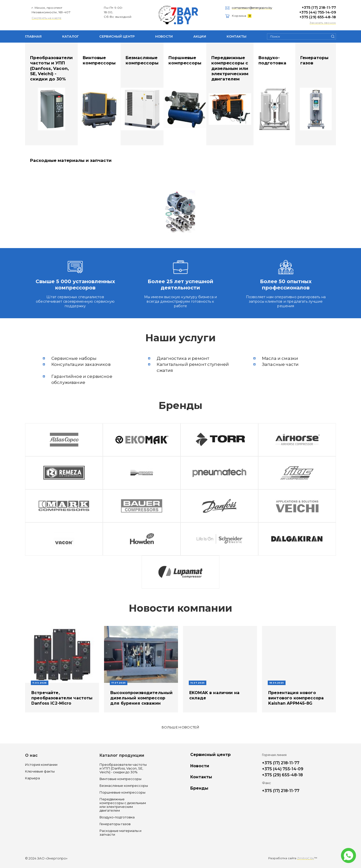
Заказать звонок (323, 23)
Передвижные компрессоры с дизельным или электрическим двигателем (230, 68)
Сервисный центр (117, 36)
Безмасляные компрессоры (142, 60)
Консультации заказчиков (81, 364)
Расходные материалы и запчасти (71, 160)
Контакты (237, 36)
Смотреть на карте (47, 18)
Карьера (32, 778)
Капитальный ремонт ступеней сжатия (193, 367)
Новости (164, 36)
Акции (200, 36)
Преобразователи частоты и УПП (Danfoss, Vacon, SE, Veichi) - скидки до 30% (51, 68)
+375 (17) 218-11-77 (319, 8)
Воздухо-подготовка (272, 60)
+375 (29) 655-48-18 (318, 17)
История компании (41, 765)
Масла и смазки (280, 358)
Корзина (242, 16)
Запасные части (280, 364)
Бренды (199, 788)
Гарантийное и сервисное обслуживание (82, 379)
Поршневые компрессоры (185, 60)
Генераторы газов (314, 60)
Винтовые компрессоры (99, 60)
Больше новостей (180, 727)
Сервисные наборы (74, 358)
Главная (33, 36)
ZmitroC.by (306, 858)
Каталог (70, 36)
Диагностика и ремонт (183, 358)
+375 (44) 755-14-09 (318, 12)
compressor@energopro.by (252, 8)
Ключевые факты (40, 771)
